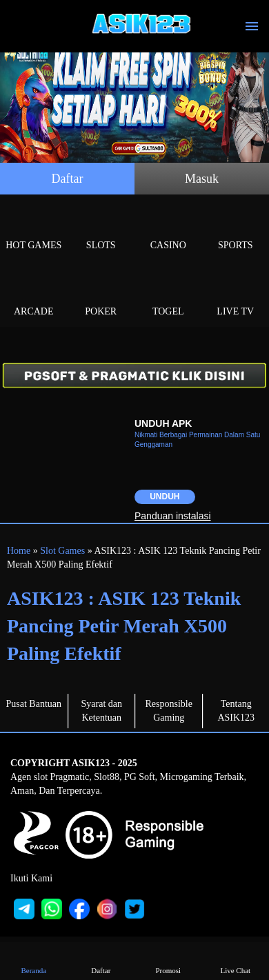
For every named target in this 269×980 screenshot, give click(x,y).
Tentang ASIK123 (236, 711)
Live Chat (235, 960)
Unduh (165, 497)
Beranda (34, 960)
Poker (101, 296)
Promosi (168, 960)
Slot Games (62, 551)
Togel (168, 296)
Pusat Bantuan (34, 704)
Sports (236, 229)
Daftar (68, 179)
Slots (101, 229)
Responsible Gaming (169, 711)
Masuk (202, 179)
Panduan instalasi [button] (173, 516)
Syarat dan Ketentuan (102, 711)
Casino (168, 229)
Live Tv (236, 296)
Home (19, 551)
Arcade (34, 296)
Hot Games (34, 229)
